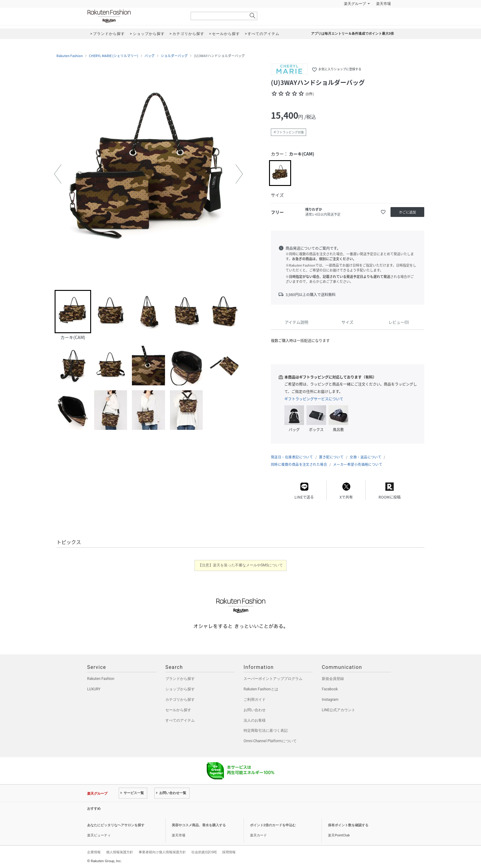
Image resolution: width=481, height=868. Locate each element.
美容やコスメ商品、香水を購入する (199, 825)
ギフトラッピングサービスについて (314, 399)
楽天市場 (383, 4)
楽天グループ (355, 4)
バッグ (150, 56)
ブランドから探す (180, 679)
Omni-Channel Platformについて (270, 741)
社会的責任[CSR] (204, 852)
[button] (58, 174)
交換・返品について (366, 457)
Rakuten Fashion (135, 16)
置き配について (331, 457)
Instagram (330, 700)
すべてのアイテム (180, 720)
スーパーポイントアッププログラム (273, 679)
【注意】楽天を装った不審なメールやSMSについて (241, 565)
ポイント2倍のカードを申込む (273, 825)
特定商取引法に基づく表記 (266, 731)
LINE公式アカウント (339, 710)
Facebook (330, 689)
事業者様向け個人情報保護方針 (162, 852)
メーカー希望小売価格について (358, 464)
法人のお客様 (255, 720)
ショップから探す (180, 689)
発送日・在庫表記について (292, 457)
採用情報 (229, 852)
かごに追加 (408, 212)
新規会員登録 (333, 679)
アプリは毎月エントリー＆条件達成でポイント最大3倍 (352, 34)
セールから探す (178, 710)
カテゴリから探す (180, 700)
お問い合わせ (255, 710)
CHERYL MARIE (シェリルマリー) (114, 56)
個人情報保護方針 (120, 852)
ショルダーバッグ (174, 56)
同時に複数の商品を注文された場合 (299, 464)
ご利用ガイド (255, 700)
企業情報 (94, 852)
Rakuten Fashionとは (261, 689)
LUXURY (94, 689)
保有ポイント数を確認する (348, 825)
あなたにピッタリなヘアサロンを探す (116, 825)
